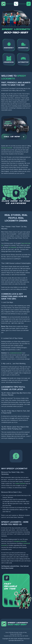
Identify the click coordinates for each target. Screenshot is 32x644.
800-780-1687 (16, 33)
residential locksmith (16, 353)
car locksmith (12, 247)
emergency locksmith (20, 541)
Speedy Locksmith (7, 148)
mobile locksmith (20, 484)
